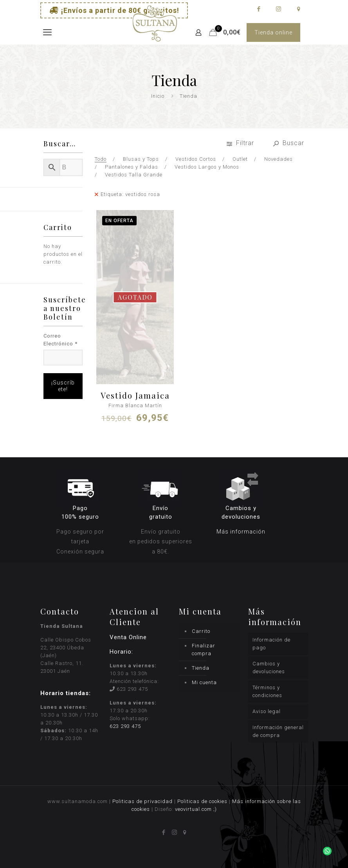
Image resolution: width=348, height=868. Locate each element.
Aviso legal (267, 711)
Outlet (240, 159)
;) (215, 809)
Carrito (201, 631)
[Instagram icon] (279, 9)
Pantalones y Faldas (132, 167)
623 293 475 (132, 689)
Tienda (201, 668)
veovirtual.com (194, 809)
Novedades (279, 159)
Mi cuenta (204, 682)
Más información (241, 532)
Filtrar (241, 143)
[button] (325, 845)
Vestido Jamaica (135, 395)
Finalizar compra (204, 650)
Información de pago (271, 644)
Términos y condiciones (267, 691)
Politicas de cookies (202, 801)
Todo (101, 159)
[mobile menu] (47, 32)
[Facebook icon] (259, 9)
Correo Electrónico (60, 340)
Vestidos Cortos (196, 159)
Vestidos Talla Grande (134, 175)
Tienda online (273, 32)
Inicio (158, 96)
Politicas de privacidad (142, 801)
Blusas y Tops (141, 159)
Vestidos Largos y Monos (207, 167)
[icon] (298, 9)
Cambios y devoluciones (269, 668)
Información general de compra (278, 731)
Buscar (289, 143)
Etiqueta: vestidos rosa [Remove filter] (130, 194)
